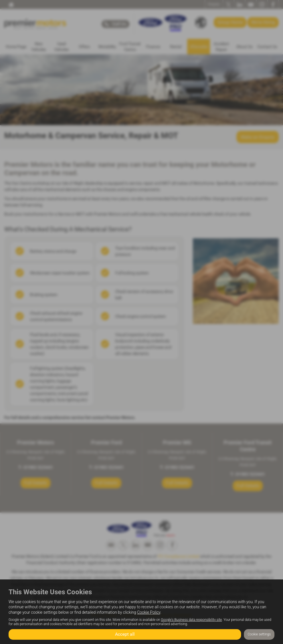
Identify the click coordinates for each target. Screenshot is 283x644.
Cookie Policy (149, 612)
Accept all (125, 634)
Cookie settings (259, 634)
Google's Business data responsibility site (191, 619)
